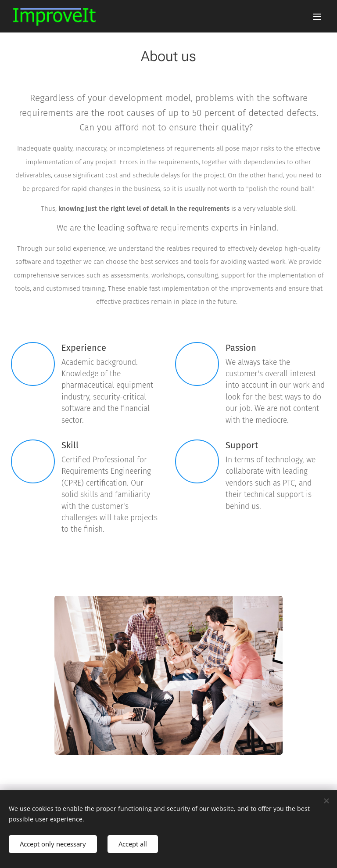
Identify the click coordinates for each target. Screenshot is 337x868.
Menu (317, 17)
